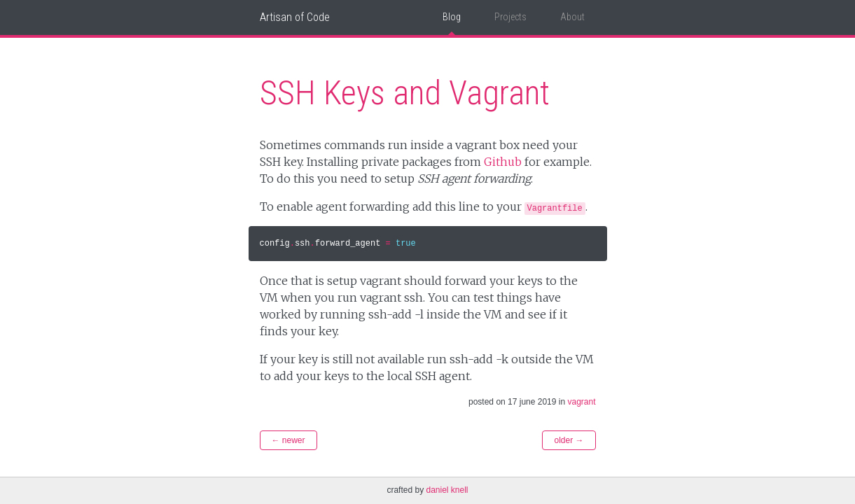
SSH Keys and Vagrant (405, 93)
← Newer (289, 440)
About (572, 17)
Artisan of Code (295, 17)
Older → (569, 440)
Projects (510, 17)
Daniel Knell (447, 490)
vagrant (581, 402)
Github (503, 162)
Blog (452, 17)
